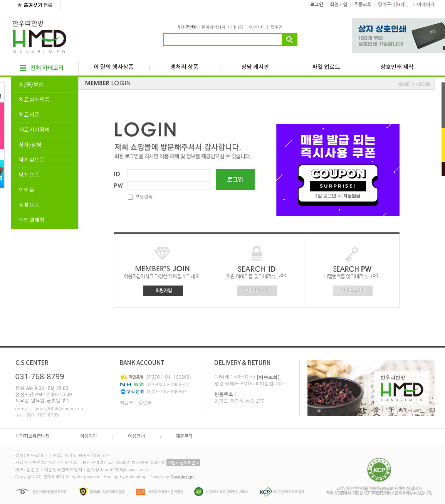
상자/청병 (30, 145)
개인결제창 (32, 220)
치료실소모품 (34, 100)
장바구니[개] (392, 5)
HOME (403, 84)
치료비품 (29, 115)
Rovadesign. (183, 477)
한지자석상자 (213, 28)
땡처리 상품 (184, 67)
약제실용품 (32, 160)
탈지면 (276, 28)
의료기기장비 (34, 130)
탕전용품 (29, 175)
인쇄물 (27, 190)
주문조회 (363, 5)
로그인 (317, 5)
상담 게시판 (255, 67)
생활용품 (29, 205)
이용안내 (136, 436)
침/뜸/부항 (31, 85)
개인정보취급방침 (32, 436)
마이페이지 (423, 5)
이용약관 (89, 436)
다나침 (237, 28)
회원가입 (338, 5)
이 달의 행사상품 (114, 67)
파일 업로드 (326, 67)
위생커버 (257, 28)
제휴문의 (184, 436)
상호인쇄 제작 (397, 67)
